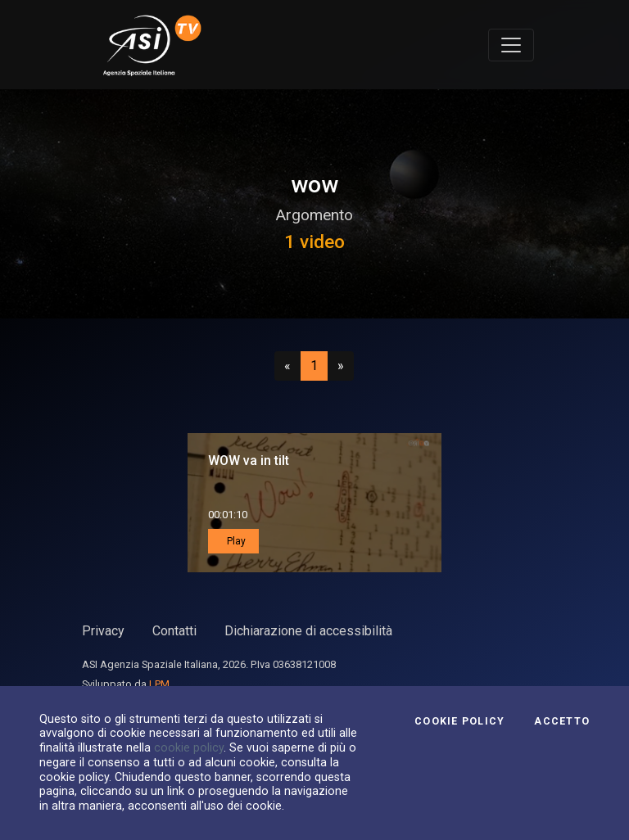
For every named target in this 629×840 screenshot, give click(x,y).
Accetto (562, 721)
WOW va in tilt (249, 461)
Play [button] (235, 541)
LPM (159, 684)
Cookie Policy (459, 721)
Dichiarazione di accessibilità (308, 631)
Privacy (103, 631)
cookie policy (189, 747)
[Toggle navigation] (511, 45)
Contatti (174, 631)
